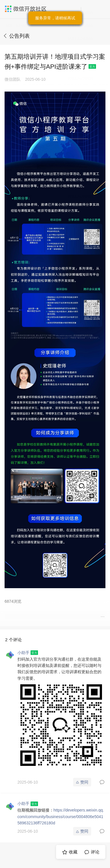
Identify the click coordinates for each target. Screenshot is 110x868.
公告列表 (19, 36)
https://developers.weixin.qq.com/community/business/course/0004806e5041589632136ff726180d (61, 817)
